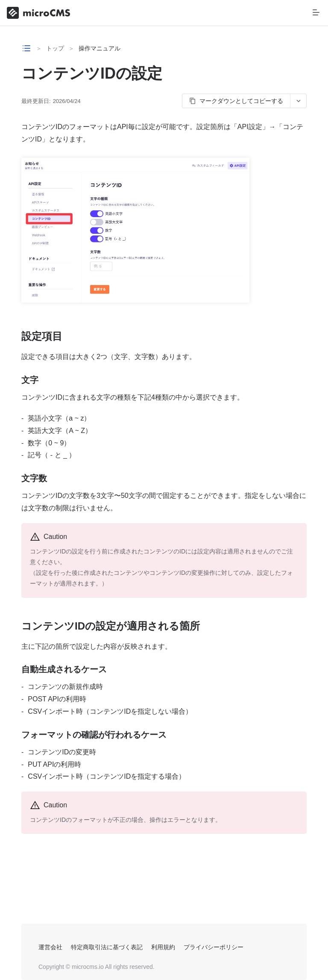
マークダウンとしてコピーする (236, 101)
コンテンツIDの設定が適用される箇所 (111, 626)
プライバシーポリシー (214, 947)
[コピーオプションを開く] (298, 101)
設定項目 (42, 336)
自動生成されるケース (64, 669)
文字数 (34, 478)
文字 (30, 380)
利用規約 (163, 947)
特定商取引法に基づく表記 (107, 947)
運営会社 (50, 947)
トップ (55, 48)
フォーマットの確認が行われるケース (94, 735)
